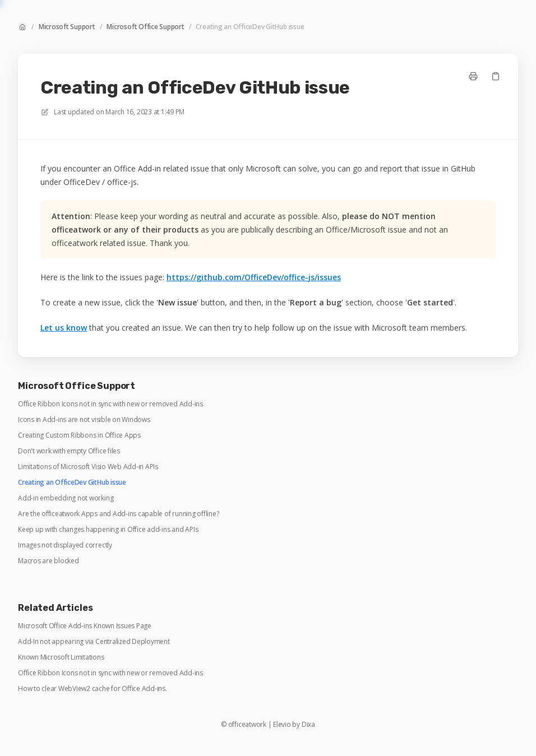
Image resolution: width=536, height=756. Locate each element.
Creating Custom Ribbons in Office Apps (79, 435)
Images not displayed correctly (65, 545)
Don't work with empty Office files (69, 451)
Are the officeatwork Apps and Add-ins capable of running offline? (118, 514)
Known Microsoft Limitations (61, 657)
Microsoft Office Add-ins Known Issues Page (85, 626)
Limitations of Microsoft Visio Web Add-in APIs (88, 467)
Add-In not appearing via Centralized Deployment (94, 642)
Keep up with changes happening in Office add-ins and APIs (108, 530)
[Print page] (473, 76)
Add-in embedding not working (66, 498)
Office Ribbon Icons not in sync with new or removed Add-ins (110, 404)
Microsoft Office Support (145, 27)
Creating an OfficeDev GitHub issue (250, 27)
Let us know (64, 328)
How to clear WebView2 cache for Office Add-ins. (93, 689)
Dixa (308, 725)
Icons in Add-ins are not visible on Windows (84, 420)
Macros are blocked (48, 561)
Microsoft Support (67, 27)
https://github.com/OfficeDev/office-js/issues (254, 277)
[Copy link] (496, 76)
